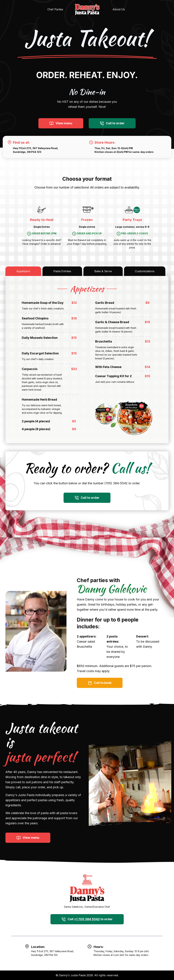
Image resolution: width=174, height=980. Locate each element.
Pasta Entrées (62, 271)
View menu (61, 123)
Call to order (112, 123)
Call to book (100, 683)
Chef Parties (55, 9)
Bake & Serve (103, 271)
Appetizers (23, 271)
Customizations (145, 271)
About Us (119, 9)
